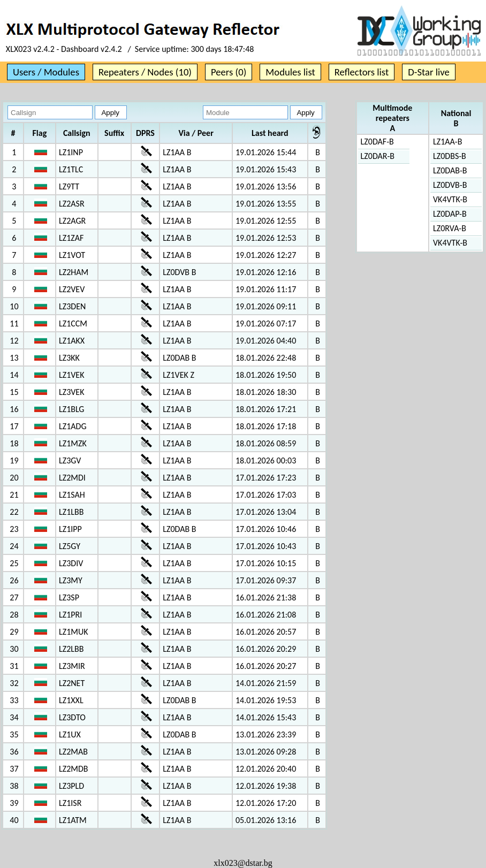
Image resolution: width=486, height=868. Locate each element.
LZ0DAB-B (450, 170)
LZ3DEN (72, 306)
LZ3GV (70, 460)
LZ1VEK (72, 375)
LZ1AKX (72, 341)
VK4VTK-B (450, 199)
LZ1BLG (71, 409)
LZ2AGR (72, 221)
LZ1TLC (71, 169)
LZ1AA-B (447, 142)
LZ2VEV (72, 289)
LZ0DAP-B (450, 214)
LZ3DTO (72, 717)
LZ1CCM (73, 323)
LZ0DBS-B (450, 156)
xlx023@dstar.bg (243, 863)
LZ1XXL (71, 700)
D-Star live (429, 72)
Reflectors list (362, 72)
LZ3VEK (72, 392)
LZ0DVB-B (450, 185)
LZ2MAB (73, 752)
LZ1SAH (72, 495)
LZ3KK (69, 358)
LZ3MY (71, 580)
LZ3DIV (71, 563)
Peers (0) (229, 72)
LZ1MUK (74, 632)
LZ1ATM (73, 820)
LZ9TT (69, 186)
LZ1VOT (72, 255)
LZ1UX (70, 734)
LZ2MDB (74, 769)
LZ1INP (71, 152)
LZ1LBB (71, 512)
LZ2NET (72, 683)
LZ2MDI (72, 478)
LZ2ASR (72, 204)
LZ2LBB (71, 649)
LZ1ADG (73, 426)
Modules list (290, 72)
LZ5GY (70, 546)
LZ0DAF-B (377, 142)
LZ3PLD (71, 786)
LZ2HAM (74, 272)
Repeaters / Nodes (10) (145, 72)
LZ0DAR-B (378, 156)
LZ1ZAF (71, 238)
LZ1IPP (70, 529)
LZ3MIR (72, 666)
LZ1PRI (70, 615)
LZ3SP (69, 597)
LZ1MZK (73, 443)
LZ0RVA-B (450, 228)
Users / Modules (46, 72)
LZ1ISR (70, 803)
